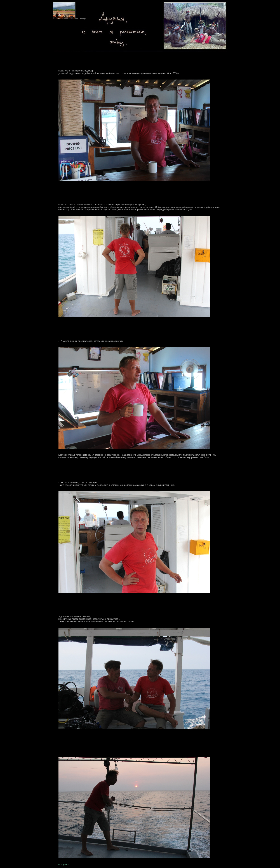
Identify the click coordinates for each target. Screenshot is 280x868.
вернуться (63, 864)
